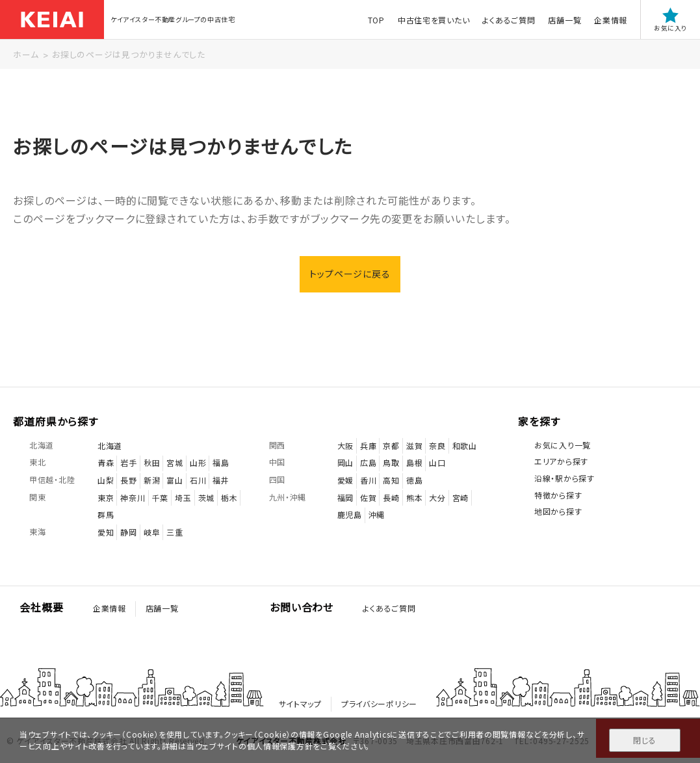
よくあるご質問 (509, 20)
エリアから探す (561, 461)
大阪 (345, 446)
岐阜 (152, 532)
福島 (221, 462)
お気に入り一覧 (563, 445)
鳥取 (391, 462)
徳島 (414, 480)
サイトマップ (300, 704)
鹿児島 (350, 514)
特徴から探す (558, 495)
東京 (106, 498)
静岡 (128, 532)
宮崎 (460, 498)
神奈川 (133, 498)
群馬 (106, 514)
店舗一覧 (564, 20)
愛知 (106, 532)
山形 (198, 462)
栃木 (229, 498)
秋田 (152, 462)
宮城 (175, 462)
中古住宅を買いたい (434, 20)
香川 (368, 480)
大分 (437, 498)
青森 (106, 462)
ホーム (26, 54)
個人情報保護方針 (280, 746)
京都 (391, 446)
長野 (128, 480)
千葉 (160, 498)
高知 (391, 480)
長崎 (391, 498)
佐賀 (368, 498)
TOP (376, 20)
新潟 (152, 480)
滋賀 (414, 446)
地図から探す (558, 511)
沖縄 (377, 514)
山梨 (106, 480)
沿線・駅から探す (564, 478)
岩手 (128, 462)
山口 (437, 462)
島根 (414, 462)
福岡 (345, 498)
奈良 (437, 446)
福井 (221, 480)
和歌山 (465, 446)
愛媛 (345, 480)
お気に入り (670, 20)
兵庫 (368, 446)
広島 (368, 462)
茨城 (206, 498)
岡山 (345, 462)
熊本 (414, 498)
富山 (175, 480)
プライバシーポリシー (379, 704)
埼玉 (183, 498)
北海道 (110, 446)
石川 (198, 480)
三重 (175, 532)
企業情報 (611, 20)
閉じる (644, 740)
